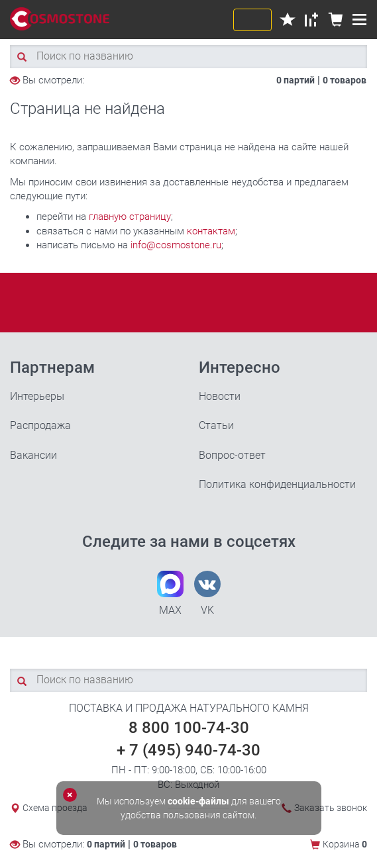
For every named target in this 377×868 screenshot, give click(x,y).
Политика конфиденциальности (277, 484)
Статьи (216, 425)
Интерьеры (37, 396)
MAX (170, 594)
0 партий (296, 80)
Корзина (345, 844)
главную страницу (130, 217)
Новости (220, 396)
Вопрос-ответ (232, 455)
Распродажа (40, 425)
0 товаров (345, 80)
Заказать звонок (331, 808)
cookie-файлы (198, 801)
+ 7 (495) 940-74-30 (188, 750)
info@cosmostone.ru (176, 245)
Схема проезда (55, 808)
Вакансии (33, 455)
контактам (211, 231)
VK (207, 594)
